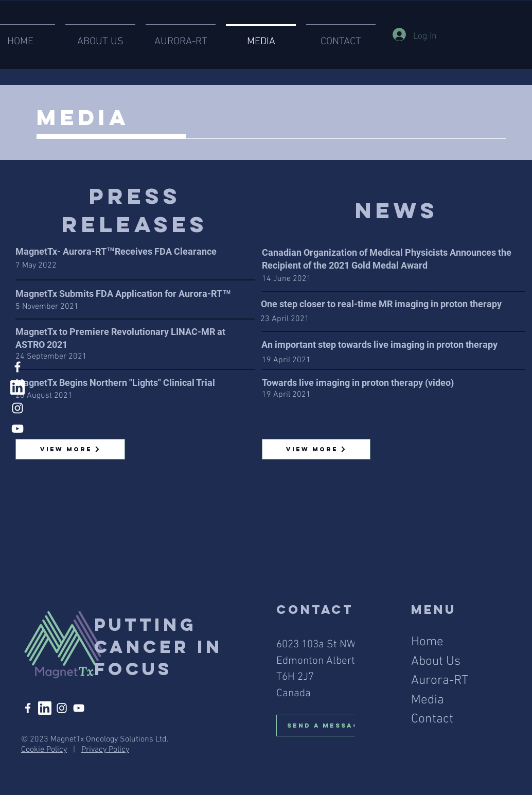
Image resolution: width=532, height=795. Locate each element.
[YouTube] (17, 429)
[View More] (70, 449)
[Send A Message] (330, 726)
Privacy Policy (105, 750)
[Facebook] (17, 367)
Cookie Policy (44, 750)
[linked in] (17, 387)
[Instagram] (17, 408)
